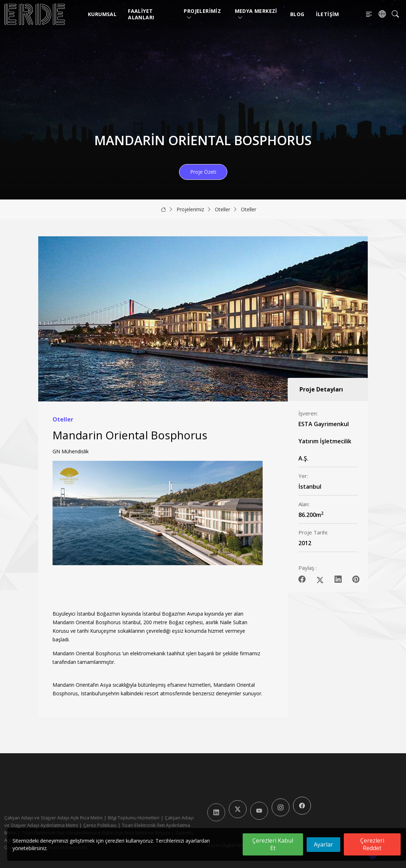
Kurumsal (102, 14)
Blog (297, 14)
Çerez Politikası (100, 825)
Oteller (222, 209)
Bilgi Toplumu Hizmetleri (134, 818)
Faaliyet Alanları (141, 14)
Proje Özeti (203, 172)
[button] (254, 531)
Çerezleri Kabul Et (273, 844)
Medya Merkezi (256, 14)
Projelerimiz (202, 14)
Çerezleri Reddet (372, 844)
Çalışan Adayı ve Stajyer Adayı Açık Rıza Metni (53, 818)
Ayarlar (323, 844)
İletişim (328, 14)
